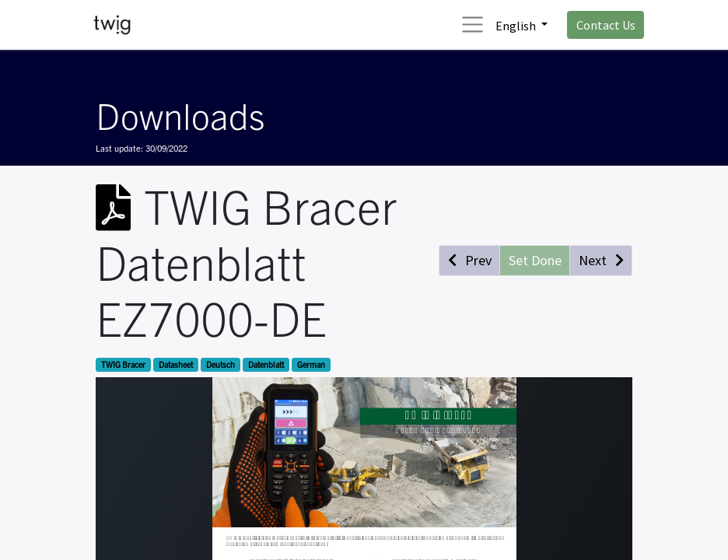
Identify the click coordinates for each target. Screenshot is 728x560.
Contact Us (606, 25)
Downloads (180, 114)
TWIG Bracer (123, 364)
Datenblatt (266, 364)
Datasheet (176, 364)
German (311, 364)
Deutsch (220, 364)
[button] (469, 260)
